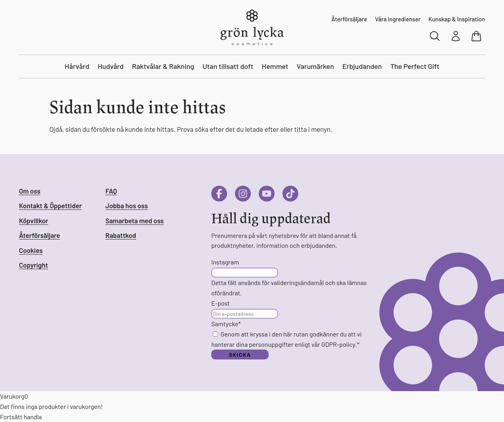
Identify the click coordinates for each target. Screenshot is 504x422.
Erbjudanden (362, 66)
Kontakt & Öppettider (50, 205)
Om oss (30, 191)
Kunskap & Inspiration (457, 19)
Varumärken (315, 66)
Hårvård (77, 66)
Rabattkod (121, 235)
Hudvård (111, 66)
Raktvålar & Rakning (163, 66)
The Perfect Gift (415, 66)
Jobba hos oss (127, 205)
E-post (221, 303)
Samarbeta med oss (135, 221)
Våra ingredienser (398, 19)
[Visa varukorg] (477, 36)
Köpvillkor (34, 221)
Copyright (33, 265)
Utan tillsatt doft (228, 66)
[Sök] (435, 36)
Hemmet (275, 66)
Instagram (225, 262)
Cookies (31, 250)
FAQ (111, 191)
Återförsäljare (349, 19)
